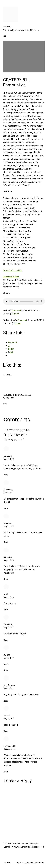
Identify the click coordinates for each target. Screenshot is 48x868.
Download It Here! (11, 277)
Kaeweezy (8, 490)
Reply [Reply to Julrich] (6, 670)
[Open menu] (5, 36)
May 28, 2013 (9, 688)
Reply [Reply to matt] (6, 609)
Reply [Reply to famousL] (6, 542)
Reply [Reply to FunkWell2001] (6, 771)
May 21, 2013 (9, 459)
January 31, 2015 (11, 749)
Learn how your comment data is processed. (24, 847)
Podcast (27, 395)
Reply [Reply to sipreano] (6, 475)
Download (16, 310)
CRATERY (7, 27)
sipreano (8, 456)
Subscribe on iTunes (12, 270)
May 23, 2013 (9, 658)
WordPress (40, 863)
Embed (16, 314)
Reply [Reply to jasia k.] (6, 731)
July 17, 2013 (9, 719)
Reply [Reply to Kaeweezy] (6, 508)
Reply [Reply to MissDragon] (6, 701)
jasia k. (7, 716)
